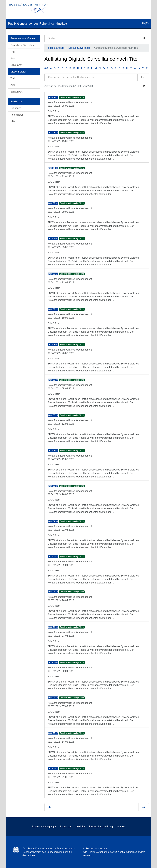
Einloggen (16, 108)
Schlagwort (16, 65)
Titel (13, 52)
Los (143, 77)
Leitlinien (81, 827)
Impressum (66, 827)
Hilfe (13, 121)
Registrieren (17, 115)
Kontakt (121, 827)
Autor (13, 58)
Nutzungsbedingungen (44, 827)
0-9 (46, 68)
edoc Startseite (56, 48)
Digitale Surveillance (79, 48)
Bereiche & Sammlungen (24, 45)
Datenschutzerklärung (101, 827)
